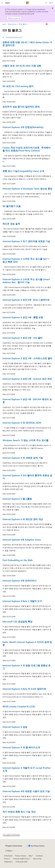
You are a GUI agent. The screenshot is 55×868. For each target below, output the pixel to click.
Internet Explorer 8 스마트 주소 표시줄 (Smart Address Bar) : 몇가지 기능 (26, 281)
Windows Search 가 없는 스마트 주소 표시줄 (25, 440)
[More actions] (51, 24)
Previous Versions (21, 856)
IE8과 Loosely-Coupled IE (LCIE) (19, 706)
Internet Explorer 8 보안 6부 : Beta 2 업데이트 (26, 300)
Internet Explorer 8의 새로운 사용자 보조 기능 (26, 791)
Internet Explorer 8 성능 (15, 727)
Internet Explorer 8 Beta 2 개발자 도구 (22, 601)
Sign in (51, 3)
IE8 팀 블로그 (23, 24)
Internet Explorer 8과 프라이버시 (19, 581)
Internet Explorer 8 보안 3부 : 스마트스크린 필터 (27, 358)
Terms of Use (37, 859)
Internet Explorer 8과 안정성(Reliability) (23, 127)
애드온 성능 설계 (11, 224)
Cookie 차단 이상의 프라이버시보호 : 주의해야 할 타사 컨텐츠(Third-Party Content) (26, 149)
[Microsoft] (28, 3)
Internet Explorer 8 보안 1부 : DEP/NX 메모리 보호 (27, 401)
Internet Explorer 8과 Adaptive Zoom (22, 540)
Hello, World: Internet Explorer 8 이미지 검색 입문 (27, 643)
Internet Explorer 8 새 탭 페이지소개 (21, 747)
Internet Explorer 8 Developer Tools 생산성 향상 (27, 189)
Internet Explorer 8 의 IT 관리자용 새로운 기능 (26, 241)
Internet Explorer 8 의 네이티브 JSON (22, 423)
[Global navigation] (2, 3)
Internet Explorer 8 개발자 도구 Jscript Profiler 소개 (27, 769)
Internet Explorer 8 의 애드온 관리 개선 (23, 519)
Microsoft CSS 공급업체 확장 (17, 621)
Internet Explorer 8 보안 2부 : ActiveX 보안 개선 (27, 379)
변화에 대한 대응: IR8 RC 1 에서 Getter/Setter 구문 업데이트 (27, 44)
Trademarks (8, 862)
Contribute (39, 856)
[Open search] (46, 3)
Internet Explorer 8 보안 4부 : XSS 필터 (22, 338)
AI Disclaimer (8, 856)
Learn (4, 24)
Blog (30, 856)
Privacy (6, 859)
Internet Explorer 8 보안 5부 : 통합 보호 (23, 317)
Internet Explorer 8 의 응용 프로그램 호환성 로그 (27, 667)
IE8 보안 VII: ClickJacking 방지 (18, 86)
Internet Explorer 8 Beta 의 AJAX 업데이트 (24, 689)
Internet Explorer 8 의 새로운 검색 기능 (23, 458)
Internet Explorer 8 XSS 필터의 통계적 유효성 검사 (27, 477)
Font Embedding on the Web (17, 560)
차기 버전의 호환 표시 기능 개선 (19, 812)
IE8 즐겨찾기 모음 (12, 206)
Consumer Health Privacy (21, 859)
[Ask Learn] (47, 24)
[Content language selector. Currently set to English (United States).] (14, 846)
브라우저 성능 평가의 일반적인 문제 (21, 107)
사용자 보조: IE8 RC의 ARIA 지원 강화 (22, 66)
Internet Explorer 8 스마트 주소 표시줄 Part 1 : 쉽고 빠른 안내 (26, 260)
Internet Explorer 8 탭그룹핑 (17, 499)
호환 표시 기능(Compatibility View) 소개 (23, 171)
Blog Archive (12, 24)
